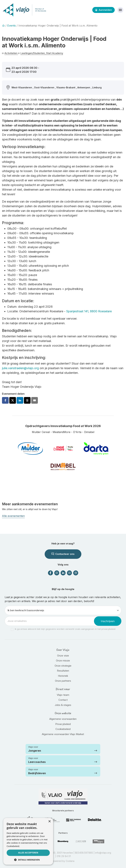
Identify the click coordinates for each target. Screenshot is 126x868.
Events (12, 26)
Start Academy (55, 53)
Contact (63, 700)
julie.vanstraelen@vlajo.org (20, 368)
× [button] (49, 821)
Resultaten (63, 671)
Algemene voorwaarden (63, 719)
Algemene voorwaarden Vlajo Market (63, 734)
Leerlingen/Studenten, (33, 53)
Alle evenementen (13, 516)
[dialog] (28, 841)
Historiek (63, 676)
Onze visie (63, 656)
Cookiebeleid (63, 729)
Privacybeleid (63, 724)
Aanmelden (104, 10)
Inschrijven (108, 621)
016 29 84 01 (64, 856)
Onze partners (63, 681)
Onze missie (63, 661)
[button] (28, 860)
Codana (70, 861)
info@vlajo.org (103, 853)
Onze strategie (63, 666)
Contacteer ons (63, 554)
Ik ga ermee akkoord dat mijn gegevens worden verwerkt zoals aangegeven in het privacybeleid (65, 629)
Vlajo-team (63, 695)
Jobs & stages (63, 705)
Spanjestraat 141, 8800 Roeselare (89, 311)
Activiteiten (11, 53)
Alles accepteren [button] (28, 853)
